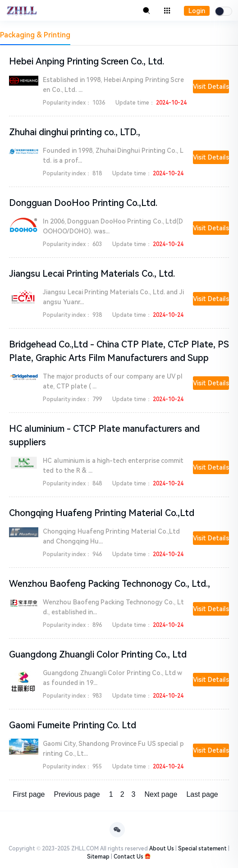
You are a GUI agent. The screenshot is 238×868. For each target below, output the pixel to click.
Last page (202, 794)
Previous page (77, 794)
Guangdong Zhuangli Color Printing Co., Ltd (98, 654)
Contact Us (128, 857)
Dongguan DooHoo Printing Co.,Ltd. (83, 203)
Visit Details (211, 87)
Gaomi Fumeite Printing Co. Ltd (73, 725)
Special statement (202, 849)
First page (29, 794)
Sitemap (98, 857)
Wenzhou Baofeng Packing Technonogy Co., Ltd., (110, 584)
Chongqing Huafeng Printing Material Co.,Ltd (102, 513)
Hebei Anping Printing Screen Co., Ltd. (87, 61)
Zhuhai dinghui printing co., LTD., (75, 132)
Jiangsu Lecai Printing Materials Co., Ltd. (92, 274)
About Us (162, 849)
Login (197, 11)
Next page (161, 794)
